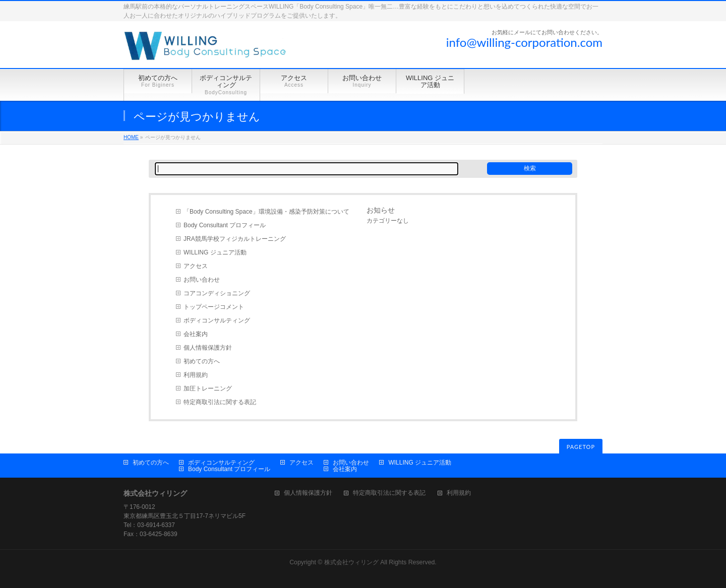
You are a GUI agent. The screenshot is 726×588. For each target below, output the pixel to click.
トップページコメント (214, 307)
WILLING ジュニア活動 (215, 252)
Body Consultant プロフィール (225, 225)
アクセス (196, 266)
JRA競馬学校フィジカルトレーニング (235, 239)
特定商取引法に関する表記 (220, 402)
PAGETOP (581, 447)
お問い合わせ (202, 280)
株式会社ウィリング (351, 562)
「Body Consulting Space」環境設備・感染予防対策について (266, 212)
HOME (131, 137)
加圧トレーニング (208, 388)
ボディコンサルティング (217, 320)
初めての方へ (202, 361)
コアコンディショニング (217, 293)
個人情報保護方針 (208, 348)
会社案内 (196, 334)
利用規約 (196, 375)
